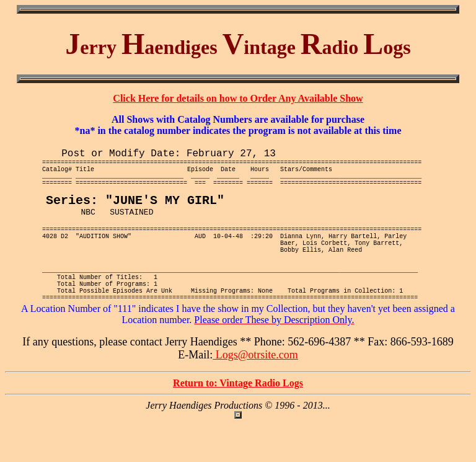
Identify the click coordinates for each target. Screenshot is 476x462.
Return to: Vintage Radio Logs (238, 421)
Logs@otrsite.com (255, 393)
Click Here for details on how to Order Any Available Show (238, 98)
